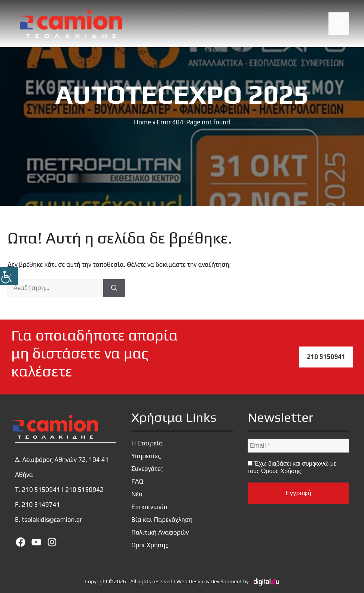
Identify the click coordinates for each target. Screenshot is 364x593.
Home (143, 122)
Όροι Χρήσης (150, 545)
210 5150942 (84, 490)
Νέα (137, 494)
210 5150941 (326, 357)
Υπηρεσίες (146, 456)
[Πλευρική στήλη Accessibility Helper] (9, 276)
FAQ (137, 481)
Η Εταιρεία (147, 443)
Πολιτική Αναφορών (160, 532)
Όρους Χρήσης (281, 471)
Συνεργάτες (147, 469)
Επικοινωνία (149, 507)
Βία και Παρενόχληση (162, 520)
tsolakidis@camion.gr (52, 520)
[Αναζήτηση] (114, 288)
